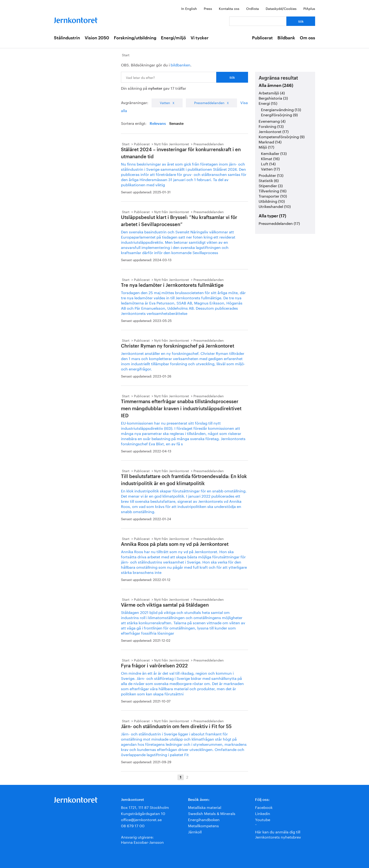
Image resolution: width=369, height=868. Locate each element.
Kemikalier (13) (274, 153)
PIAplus (309, 8)
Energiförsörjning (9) (279, 114)
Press (208, 8)
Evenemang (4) (272, 121)
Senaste (176, 124)
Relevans (158, 124)
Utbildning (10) (272, 201)
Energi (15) (268, 103)
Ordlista (253, 8)
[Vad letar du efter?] (258, 21)
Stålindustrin (67, 38)
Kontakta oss (229, 8)
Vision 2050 (97, 38)
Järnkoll (195, 831)
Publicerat (262, 38)
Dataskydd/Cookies (281, 8)
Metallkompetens (203, 825)
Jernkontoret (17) (274, 131)
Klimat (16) (270, 158)
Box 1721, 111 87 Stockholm (145, 807)
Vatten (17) (270, 168)
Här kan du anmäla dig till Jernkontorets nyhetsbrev (278, 834)
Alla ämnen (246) (276, 85)
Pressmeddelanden (209, 102)
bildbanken (180, 64)
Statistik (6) (269, 180)
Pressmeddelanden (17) (279, 223)
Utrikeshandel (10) (275, 206)
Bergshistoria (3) (273, 98)
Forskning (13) (271, 126)
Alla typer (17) (272, 216)
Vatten (165, 102)
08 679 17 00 (133, 825)
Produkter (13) (271, 175)
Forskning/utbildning (135, 38)
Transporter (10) (273, 196)
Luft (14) (268, 163)
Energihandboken (204, 819)
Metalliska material (205, 807)
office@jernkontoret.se (141, 819)
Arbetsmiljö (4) (272, 92)
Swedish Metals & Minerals (212, 813)
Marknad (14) (270, 141)
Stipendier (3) (271, 185)
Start (126, 55)
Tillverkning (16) (273, 190)
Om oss (307, 38)
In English (189, 8)
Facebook (264, 807)
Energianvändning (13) (281, 109)
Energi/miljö (173, 38)
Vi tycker (200, 38)
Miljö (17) (266, 147)
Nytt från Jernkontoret (172, 144)
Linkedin (263, 813)
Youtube (263, 819)
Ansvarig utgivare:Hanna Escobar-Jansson (142, 839)
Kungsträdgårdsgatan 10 (143, 813)
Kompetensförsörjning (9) (282, 136)
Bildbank (286, 38)
